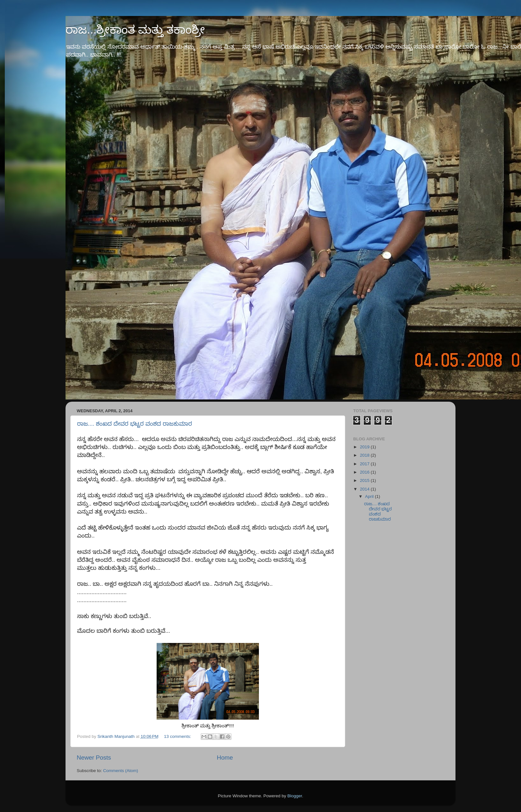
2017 (365, 464)
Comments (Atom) (121, 771)
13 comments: (178, 736)
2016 (365, 472)
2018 (365, 455)
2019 (365, 447)
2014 (365, 489)
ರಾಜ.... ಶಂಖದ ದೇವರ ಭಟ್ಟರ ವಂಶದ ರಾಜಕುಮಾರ (135, 424)
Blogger (295, 796)
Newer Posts (94, 758)
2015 (365, 480)
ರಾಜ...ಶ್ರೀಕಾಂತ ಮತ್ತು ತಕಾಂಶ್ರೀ (135, 30)
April (370, 496)
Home (225, 758)
